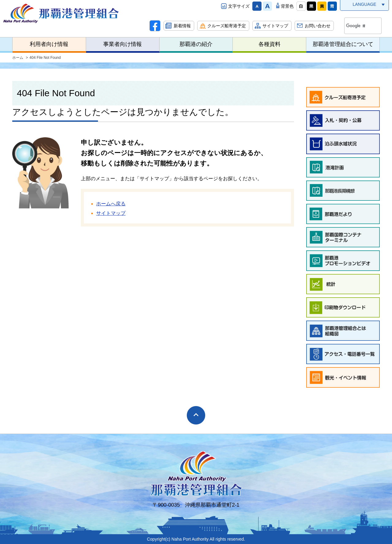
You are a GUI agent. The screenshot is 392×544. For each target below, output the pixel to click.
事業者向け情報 (123, 44)
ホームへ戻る (111, 204)
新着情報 (182, 26)
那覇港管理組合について (343, 44)
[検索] (356, 26)
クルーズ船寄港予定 (227, 26)
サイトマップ (275, 26)
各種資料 (269, 44)
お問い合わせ (318, 26)
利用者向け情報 (49, 44)
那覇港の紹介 (196, 44)
